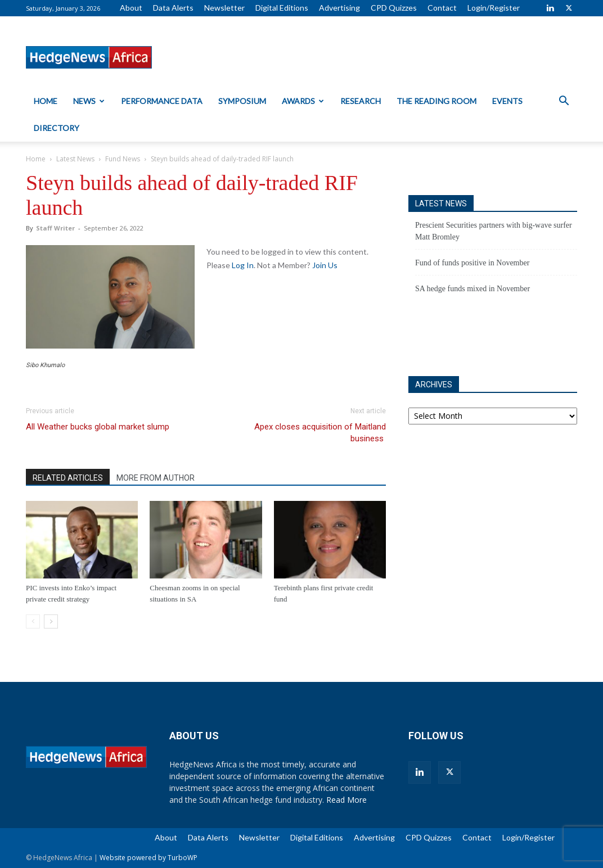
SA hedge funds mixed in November (472, 289)
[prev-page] (33, 621)
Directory (57, 128)
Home (46, 101)
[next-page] (51, 621)
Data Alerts (173, 8)
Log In (243, 265)
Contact (442, 8)
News (89, 101)
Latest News (75, 159)
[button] (564, 102)
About (131, 8)
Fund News (123, 159)
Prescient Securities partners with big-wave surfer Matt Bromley (494, 231)
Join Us (325, 265)
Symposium (242, 101)
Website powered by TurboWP (148, 858)
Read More (346, 800)
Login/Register (494, 8)
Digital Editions (282, 8)
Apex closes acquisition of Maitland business (320, 433)
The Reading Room (436, 101)
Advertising (339, 8)
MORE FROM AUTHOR (156, 478)
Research (361, 101)
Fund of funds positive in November (472, 263)
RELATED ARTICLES (68, 478)
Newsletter (224, 8)
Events (507, 101)
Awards (303, 101)
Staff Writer (55, 228)
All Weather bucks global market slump (98, 427)
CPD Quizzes (394, 8)
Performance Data (162, 101)
